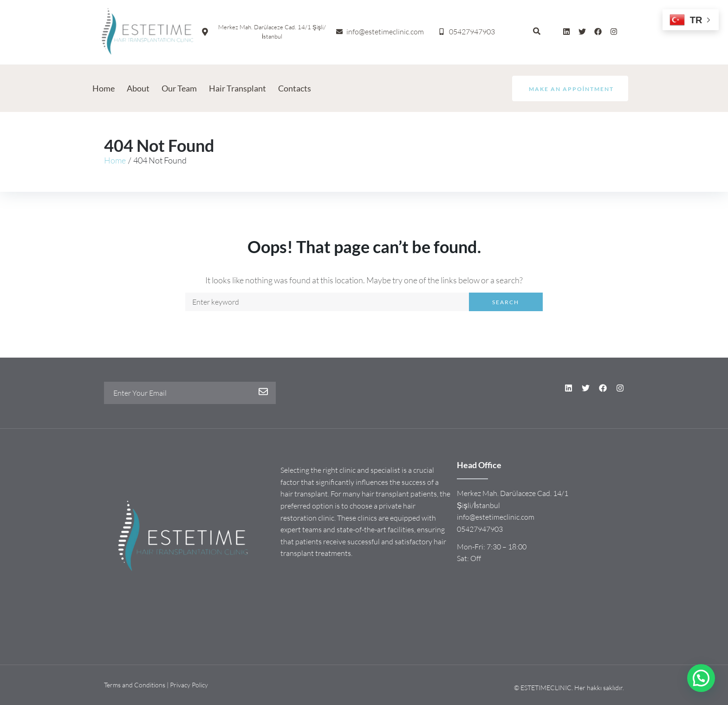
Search (506, 302)
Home (115, 160)
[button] (701, 678)
